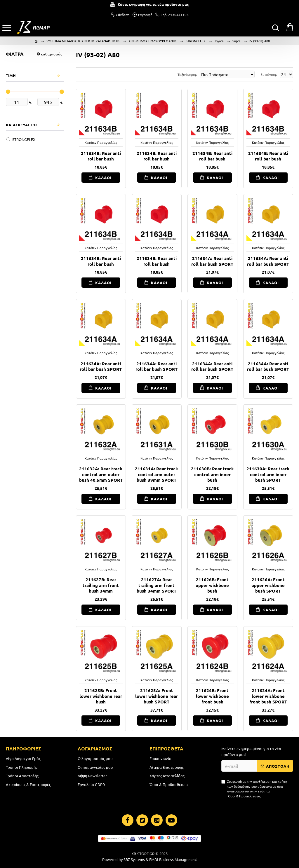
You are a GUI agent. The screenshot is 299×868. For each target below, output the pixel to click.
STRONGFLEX (196, 41)
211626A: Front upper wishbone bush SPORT (268, 585)
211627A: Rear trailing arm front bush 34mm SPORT (157, 585)
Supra (237, 41)
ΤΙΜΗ (11, 75)
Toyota (219, 41)
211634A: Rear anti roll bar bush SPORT (212, 261)
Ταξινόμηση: (187, 74)
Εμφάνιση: (269, 74)
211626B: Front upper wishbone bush (212, 585)
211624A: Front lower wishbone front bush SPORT (268, 696)
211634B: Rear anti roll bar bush (101, 156)
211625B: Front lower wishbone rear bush (101, 696)
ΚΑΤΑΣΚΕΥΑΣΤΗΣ (22, 125)
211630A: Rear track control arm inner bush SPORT (268, 474)
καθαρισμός (52, 54)
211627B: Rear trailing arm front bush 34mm (101, 585)
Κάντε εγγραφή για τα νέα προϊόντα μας (153, 4)
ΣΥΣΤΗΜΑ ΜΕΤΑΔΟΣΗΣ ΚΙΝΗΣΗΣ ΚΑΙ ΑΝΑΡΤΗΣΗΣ (83, 41)
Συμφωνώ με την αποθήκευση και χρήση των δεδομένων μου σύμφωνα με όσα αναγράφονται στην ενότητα (254, 789)
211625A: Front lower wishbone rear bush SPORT (157, 696)
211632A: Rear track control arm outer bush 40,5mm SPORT (101, 474)
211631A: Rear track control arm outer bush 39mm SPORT (157, 474)
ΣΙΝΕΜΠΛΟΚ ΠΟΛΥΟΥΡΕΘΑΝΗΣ (153, 41)
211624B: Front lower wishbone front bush (212, 696)
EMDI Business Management (173, 859)
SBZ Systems (134, 859)
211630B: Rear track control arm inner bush (212, 474)
